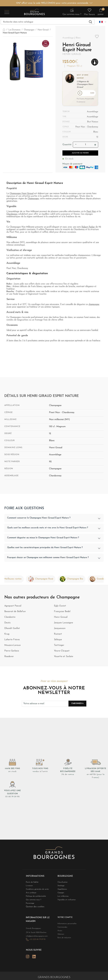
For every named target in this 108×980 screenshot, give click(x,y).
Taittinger (59, 646)
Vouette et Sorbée (64, 657)
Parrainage (30, 904)
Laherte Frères (12, 640)
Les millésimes (62, 897)
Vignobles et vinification (65, 901)
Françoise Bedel (62, 612)
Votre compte (64, 919)
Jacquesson (60, 629)
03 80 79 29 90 (12, 797)
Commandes (62, 928)
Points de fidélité (31, 882)
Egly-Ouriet (60, 606)
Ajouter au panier (80, 153)
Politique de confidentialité (34, 897)
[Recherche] (48, 22)
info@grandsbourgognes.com (35, 936)
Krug (7, 635)
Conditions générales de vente (35, 890)
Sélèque (58, 640)
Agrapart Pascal (13, 606)
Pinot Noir (91, 212)
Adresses (60, 935)
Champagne (33, 199)
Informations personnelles (66, 924)
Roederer (9, 657)
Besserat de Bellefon (15, 612)
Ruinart (58, 635)
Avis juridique (30, 893)
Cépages (60, 893)
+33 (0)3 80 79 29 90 (36, 939)
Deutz (8, 623)
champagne (94, 305)
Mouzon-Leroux (12, 646)
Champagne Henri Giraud (22, 194)
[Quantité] (86, 145)
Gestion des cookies (35, 908)
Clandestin (10, 618)
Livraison (29, 886)
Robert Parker (88, 228)
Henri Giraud (72, 54)
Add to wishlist (97, 37)
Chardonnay (12, 215)
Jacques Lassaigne (63, 623)
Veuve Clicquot (62, 651)
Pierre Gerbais (12, 651)
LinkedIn (34, 955)
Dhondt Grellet (12, 629)
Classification (62, 882)
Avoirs (59, 932)
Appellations (62, 890)
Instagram (28, 955)
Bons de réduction (63, 939)
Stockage (60, 886)
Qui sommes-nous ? (32, 901)
